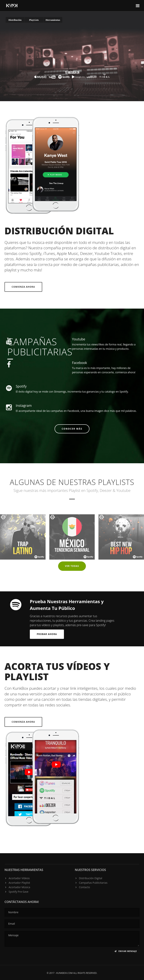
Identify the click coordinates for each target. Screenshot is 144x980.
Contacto (84, 887)
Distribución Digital (91, 878)
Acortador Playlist (19, 883)
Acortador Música (19, 887)
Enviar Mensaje (126, 951)
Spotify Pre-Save (18, 892)
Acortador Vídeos (19, 878)
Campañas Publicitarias (93, 883)
